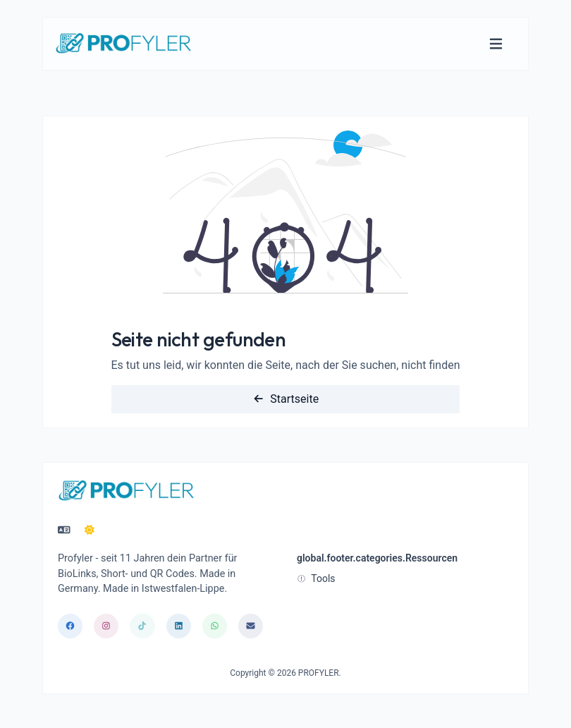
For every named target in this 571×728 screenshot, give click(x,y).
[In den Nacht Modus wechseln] (90, 530)
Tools (316, 578)
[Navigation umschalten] (496, 44)
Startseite (285, 399)
